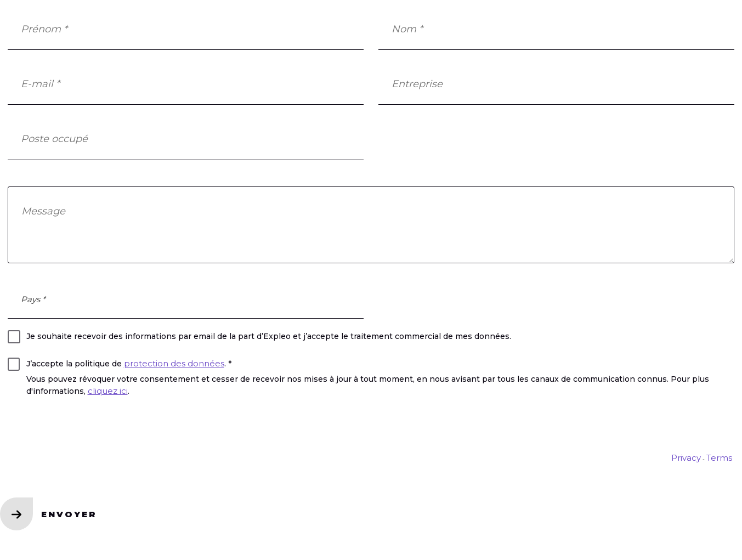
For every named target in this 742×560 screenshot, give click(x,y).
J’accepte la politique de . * (129, 363)
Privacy (686, 458)
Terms (719, 458)
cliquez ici (108, 391)
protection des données (174, 363)
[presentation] (91, 428)
